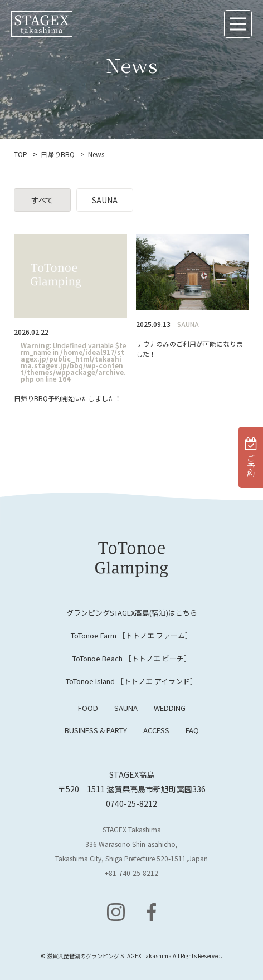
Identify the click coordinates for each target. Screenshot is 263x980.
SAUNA (126, 708)
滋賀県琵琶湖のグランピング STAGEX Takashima (109, 956)
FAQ (192, 730)
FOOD (88, 708)
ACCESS (156, 730)
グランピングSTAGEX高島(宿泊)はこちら (132, 613)
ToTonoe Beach (132, 658)
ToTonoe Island (131, 681)
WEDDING (170, 708)
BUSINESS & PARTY (96, 730)
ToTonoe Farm (131, 635)
